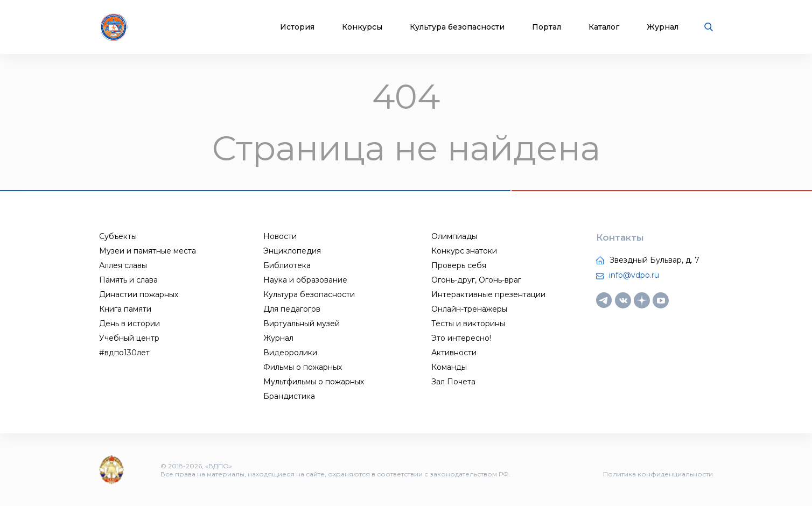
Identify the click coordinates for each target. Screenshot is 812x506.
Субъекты (118, 236)
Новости (280, 236)
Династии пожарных (139, 294)
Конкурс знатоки (464, 251)
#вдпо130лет (124, 353)
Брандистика (289, 396)
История (297, 27)
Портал (547, 27)
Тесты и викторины (468, 324)
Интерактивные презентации (488, 294)
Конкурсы (362, 27)
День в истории (129, 324)
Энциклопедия (292, 251)
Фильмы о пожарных (303, 367)
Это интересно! (461, 338)
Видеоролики (290, 353)
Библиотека (287, 265)
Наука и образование (305, 280)
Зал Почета (453, 382)
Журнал (663, 27)
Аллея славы (123, 265)
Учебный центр (129, 338)
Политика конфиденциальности (658, 474)
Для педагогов (292, 309)
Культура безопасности (457, 27)
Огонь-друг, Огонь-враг (476, 280)
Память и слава (128, 280)
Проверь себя (459, 265)
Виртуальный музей (302, 324)
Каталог (604, 27)
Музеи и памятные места (148, 251)
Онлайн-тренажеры (469, 309)
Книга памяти (125, 309)
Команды (449, 367)
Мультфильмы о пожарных (314, 382)
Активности (454, 353)
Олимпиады (454, 236)
